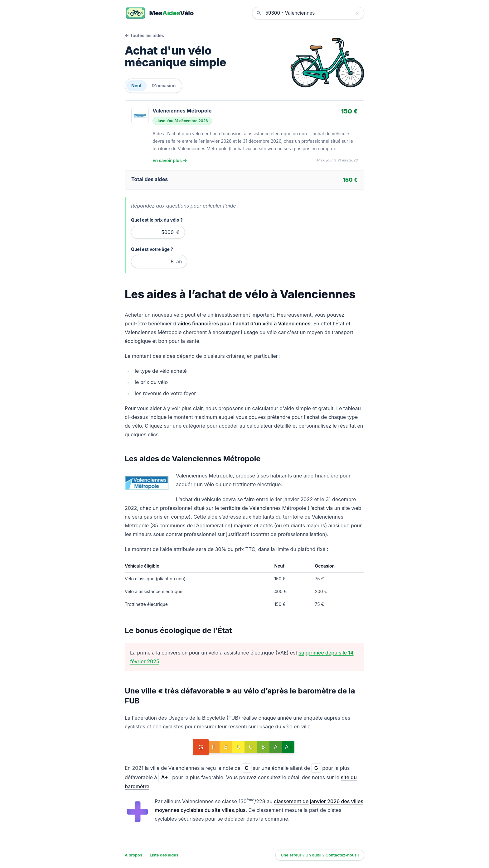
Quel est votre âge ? (152, 249)
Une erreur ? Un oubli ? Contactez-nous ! (320, 855)
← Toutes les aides (144, 35)
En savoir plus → (170, 160)
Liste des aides (164, 855)
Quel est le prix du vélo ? (157, 220)
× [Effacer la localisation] (357, 13)
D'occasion (164, 86)
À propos (133, 855)
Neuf (136, 86)
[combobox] (313, 13)
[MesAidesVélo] (159, 13)
